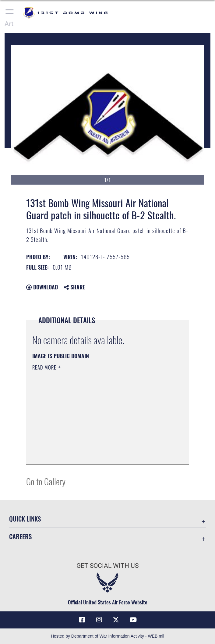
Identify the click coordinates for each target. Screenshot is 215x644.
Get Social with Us (107, 566)
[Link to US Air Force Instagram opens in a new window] (99, 620)
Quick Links (25, 519)
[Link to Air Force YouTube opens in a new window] (133, 620)
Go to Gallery (46, 481)
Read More (45, 367)
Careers (20, 536)
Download (42, 287)
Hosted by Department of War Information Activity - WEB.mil (107, 636)
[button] (10, 13)
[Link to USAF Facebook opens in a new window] (82, 620)
